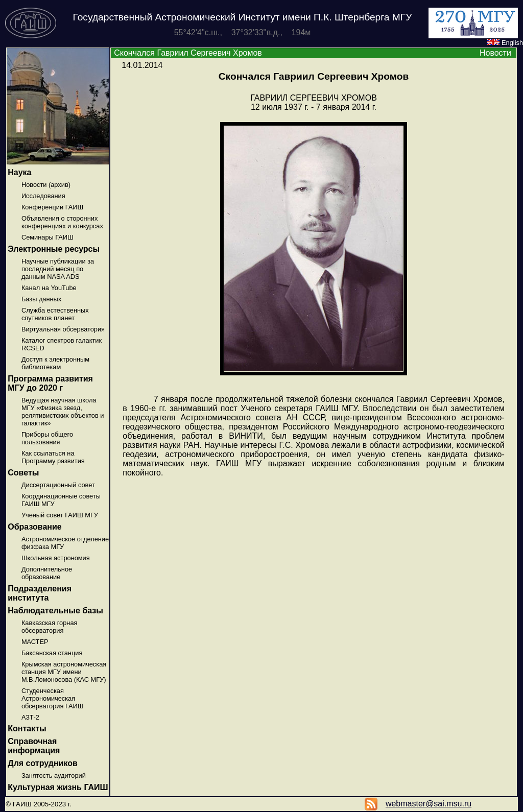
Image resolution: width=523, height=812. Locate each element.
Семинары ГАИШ (47, 237)
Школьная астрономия (56, 558)
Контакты (27, 729)
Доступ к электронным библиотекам (55, 363)
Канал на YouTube (49, 288)
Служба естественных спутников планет (55, 314)
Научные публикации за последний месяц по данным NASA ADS (58, 269)
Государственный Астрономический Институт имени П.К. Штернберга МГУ (243, 17)
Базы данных (41, 299)
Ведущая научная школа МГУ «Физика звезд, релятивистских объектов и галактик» (63, 412)
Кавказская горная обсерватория (50, 627)
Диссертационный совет (58, 485)
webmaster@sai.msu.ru (429, 804)
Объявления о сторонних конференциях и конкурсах (62, 222)
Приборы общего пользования (47, 438)
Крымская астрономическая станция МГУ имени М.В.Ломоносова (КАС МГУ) (64, 672)
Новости (495, 53)
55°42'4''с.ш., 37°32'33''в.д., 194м (243, 32)
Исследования (43, 196)
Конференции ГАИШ (52, 207)
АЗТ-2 (30, 717)
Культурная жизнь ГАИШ (58, 787)
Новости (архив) (46, 185)
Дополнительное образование (47, 573)
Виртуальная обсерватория (63, 329)
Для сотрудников (43, 763)
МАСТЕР (35, 642)
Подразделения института (40, 593)
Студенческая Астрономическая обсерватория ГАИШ (53, 698)
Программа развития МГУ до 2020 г (50, 383)
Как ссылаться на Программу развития (53, 457)
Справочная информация (34, 746)
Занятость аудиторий (54, 775)
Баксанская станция (52, 653)
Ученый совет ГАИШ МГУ (60, 515)
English (505, 43)
